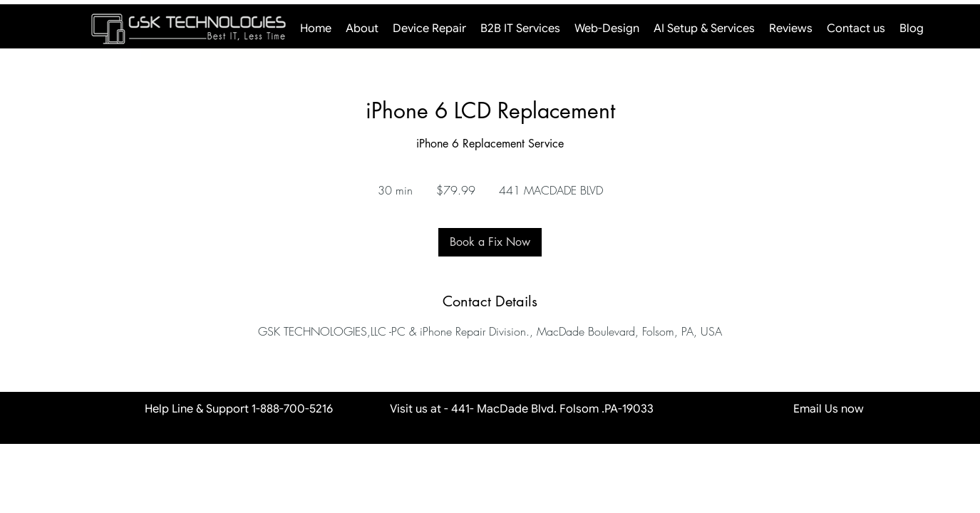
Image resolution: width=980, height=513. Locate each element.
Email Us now (776, 409)
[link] (490, 242)
